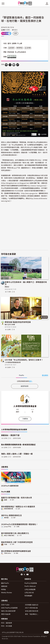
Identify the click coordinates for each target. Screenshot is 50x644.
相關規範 (4, 586)
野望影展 (11, 52)
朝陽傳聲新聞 (9, 509)
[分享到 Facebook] (6, 65)
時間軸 (3, 589)
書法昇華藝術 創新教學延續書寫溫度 (16, 551)
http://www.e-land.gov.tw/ (36, 186)
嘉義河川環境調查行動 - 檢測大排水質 (17, 498)
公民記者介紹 (29, 593)
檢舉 (16, 33)
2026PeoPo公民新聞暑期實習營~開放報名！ (20, 524)
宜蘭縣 (14, 43)
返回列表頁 (25, 386)
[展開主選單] (3, 4)
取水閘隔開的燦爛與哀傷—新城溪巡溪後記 (18, 445)
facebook (22, 575)
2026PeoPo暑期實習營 (10, 486)
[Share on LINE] (14, 65)
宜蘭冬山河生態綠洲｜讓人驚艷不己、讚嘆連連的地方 (26, 283)
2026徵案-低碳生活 (32, 605)
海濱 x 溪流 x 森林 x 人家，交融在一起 (17, 454)
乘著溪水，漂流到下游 (10, 435)
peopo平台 (8, 527)
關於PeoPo (5, 583)
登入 (31, 381)
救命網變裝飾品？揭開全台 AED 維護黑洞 (18, 506)
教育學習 (20, 48)
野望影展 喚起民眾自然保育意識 (18, 322)
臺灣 (9, 43)
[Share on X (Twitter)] (10, 65)
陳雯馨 (6, 518)
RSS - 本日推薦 (7, 626)
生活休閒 (28, 48)
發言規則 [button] (45, 375)
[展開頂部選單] (47, 4)
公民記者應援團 (30, 589)
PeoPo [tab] (21, 375)
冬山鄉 (20, 43)
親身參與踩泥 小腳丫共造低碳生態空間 (17, 542)
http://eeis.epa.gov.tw (29, 193)
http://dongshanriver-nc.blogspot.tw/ (15, 183)
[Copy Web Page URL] (18, 65)
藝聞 (6, 500)
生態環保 (11, 48)
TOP (46, 632)
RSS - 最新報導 (7, 623)
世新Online (8, 553)
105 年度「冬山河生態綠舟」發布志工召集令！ (24, 360)
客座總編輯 (28, 596)
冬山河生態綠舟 (20, 52)
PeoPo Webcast (30, 586)
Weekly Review (6, 593)
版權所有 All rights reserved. (12, 57)
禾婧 (6, 544)
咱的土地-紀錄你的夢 (8, 611)
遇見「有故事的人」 (32, 614)
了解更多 (25, 419)
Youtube (28, 575)
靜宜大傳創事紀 (9, 536)
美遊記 (7, 287)
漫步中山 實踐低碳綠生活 (11, 515)
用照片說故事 (6, 614)
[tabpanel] (25, 381)
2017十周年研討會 (31, 608)
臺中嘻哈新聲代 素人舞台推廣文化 (15, 533)
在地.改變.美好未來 (32, 611)
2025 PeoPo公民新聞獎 (9, 608)
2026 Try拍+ (5, 605)
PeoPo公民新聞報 (31, 583)
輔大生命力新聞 (10, 325)
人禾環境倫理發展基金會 (13, 362)
